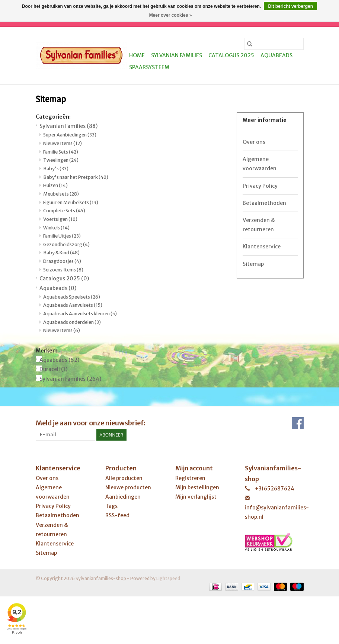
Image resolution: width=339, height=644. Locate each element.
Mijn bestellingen (197, 487)
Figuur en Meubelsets (71, 202)
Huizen (55, 185)
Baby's (56, 169)
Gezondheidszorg (66, 244)
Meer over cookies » (171, 15)
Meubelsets (61, 194)
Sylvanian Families (177, 55)
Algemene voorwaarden (260, 164)
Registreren (190, 478)
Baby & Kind (61, 253)
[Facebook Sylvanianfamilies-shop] (298, 423)
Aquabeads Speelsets (72, 297)
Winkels (56, 228)
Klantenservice (262, 247)
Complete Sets (64, 211)
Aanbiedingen (123, 497)
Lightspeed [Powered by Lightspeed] (168, 578)
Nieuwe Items (63, 143)
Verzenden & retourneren (259, 225)
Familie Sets (61, 152)
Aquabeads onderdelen (72, 322)
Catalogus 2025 (231, 55)
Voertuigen (60, 219)
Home (137, 55)
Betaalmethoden (264, 203)
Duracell (53, 369)
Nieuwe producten (128, 487)
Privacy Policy (260, 186)
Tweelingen (61, 160)
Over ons (254, 142)
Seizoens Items (63, 270)
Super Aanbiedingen (70, 135)
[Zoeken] (274, 44)
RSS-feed (117, 515)
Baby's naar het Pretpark (76, 177)
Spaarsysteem (149, 67)
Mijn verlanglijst (196, 497)
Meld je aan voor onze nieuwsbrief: (91, 423)
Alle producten (124, 478)
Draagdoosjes (62, 261)
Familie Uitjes (62, 236)
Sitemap (253, 264)
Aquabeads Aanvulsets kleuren (80, 314)
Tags (111, 506)
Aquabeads (276, 55)
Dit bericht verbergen (290, 6)
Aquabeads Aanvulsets (73, 305)
